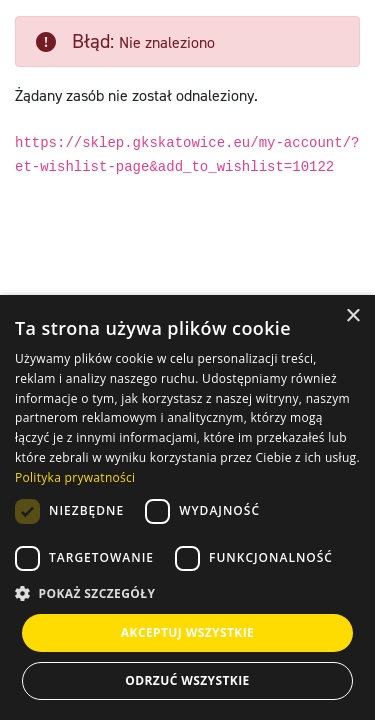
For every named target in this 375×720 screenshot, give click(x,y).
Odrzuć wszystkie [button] (187, 680)
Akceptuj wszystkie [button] (187, 632)
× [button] (352, 316)
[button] (187, 594)
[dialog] (187, 507)
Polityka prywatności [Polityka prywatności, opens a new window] (75, 477)
